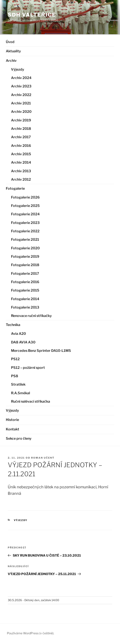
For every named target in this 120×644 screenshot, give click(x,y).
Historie (12, 420)
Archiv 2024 (21, 78)
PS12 (15, 359)
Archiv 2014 (21, 162)
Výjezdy (18, 69)
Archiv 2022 (21, 95)
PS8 (15, 376)
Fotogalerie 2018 (25, 265)
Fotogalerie (15, 189)
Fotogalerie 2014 (25, 299)
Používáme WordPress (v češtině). (31, 633)
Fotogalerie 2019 (25, 257)
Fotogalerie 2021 (25, 240)
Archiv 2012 (21, 179)
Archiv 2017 (21, 137)
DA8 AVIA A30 (23, 342)
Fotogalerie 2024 (25, 214)
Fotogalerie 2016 (25, 282)
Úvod (10, 42)
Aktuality (13, 51)
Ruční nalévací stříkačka (31, 401)
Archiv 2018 (21, 129)
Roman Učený (43, 458)
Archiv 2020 (21, 112)
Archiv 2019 (21, 120)
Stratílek (18, 384)
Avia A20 (18, 334)
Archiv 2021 (21, 103)
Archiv (11, 61)
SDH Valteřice (32, 15)
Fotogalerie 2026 (25, 197)
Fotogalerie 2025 (25, 206)
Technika (13, 325)
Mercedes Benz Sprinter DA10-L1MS (41, 351)
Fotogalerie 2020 (25, 248)
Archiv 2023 (21, 86)
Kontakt (13, 429)
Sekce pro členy (19, 438)
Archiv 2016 (21, 146)
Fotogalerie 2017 (25, 274)
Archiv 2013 (21, 171)
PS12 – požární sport (28, 368)
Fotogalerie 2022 (25, 231)
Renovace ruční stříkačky (31, 316)
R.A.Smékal (21, 393)
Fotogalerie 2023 (25, 223)
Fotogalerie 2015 (25, 290)
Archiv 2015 (21, 154)
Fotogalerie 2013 (25, 307)
